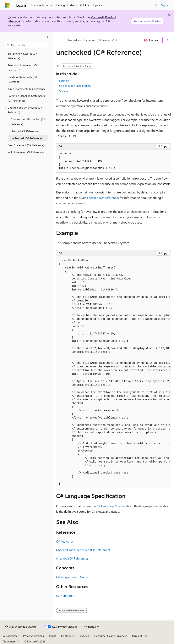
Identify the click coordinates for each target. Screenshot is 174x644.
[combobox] (26, 45)
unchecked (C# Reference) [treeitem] (27, 138)
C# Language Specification (75, 86)
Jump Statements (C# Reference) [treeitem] (27, 89)
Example (64, 81)
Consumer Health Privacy (109, 636)
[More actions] (168, 40)
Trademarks (10, 641)
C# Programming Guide (72, 577)
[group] (114, 372)
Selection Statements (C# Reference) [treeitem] (23, 68)
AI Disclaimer (11, 636)
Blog (51, 636)
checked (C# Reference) (103, 198)
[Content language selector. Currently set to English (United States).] (21, 627)
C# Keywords (65, 541)
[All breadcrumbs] (60, 40)
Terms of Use (139, 636)
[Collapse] (47, 37)
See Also (64, 91)
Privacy (83, 636)
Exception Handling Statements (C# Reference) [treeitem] (26, 98)
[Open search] (156, 5)
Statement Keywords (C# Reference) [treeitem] (22, 56)
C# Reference (65, 595)
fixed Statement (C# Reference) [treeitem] (26, 145)
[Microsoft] (7, 5)
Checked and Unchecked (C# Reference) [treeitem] (28, 122)
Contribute (68, 636)
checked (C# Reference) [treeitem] (25, 131)
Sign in (165, 5)
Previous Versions (33, 636)
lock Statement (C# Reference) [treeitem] (26, 152)
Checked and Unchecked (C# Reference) (90, 40)
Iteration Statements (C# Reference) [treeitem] (22, 79)
